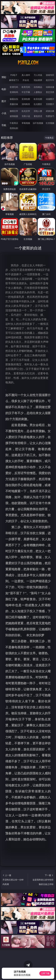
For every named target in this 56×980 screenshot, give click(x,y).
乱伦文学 (26, 111)
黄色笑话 (38, 116)
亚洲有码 (14, 92)
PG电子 (14, 75)
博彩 (4, 77)
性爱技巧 (50, 116)
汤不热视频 (38, 123)
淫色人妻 (38, 111)
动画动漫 (50, 87)
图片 (4, 101)
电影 (4, 89)
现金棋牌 (38, 80)
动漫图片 (50, 99)
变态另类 (50, 92)
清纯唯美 (26, 104)
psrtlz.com (28, 63)
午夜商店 (14, 123)
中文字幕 (26, 92)
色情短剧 (14, 128)
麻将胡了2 (14, 80)
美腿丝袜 (14, 104)
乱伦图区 (38, 104)
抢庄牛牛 (50, 80)
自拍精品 (38, 87)
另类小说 (26, 116)
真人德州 (26, 75)
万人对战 (38, 75)
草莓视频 (26, 123)
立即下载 (45, 973)
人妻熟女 (38, 92)
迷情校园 (14, 116)
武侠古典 (50, 111)
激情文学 (14, 111)
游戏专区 (50, 75)
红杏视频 (50, 123)
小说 (4, 113)
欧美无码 (26, 87)
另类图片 (50, 104)
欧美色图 (38, 99)
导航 (4, 125)
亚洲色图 (26, 99)
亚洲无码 (14, 87)
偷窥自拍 (14, 99)
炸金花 (26, 80)
